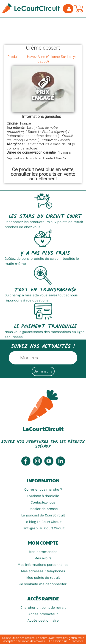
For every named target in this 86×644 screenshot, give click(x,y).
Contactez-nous (43, 502)
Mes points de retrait (43, 577)
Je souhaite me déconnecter (43, 584)
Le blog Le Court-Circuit (43, 522)
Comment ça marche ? (43, 489)
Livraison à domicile (43, 496)
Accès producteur (43, 614)
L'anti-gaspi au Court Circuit (43, 528)
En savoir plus (58, 641)
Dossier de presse (43, 509)
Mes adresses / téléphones (43, 571)
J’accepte (77, 641)
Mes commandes (43, 552)
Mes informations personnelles (43, 565)
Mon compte (43, 543)
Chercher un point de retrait (43, 607)
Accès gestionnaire (43, 620)
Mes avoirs (43, 558)
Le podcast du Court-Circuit (43, 515)
